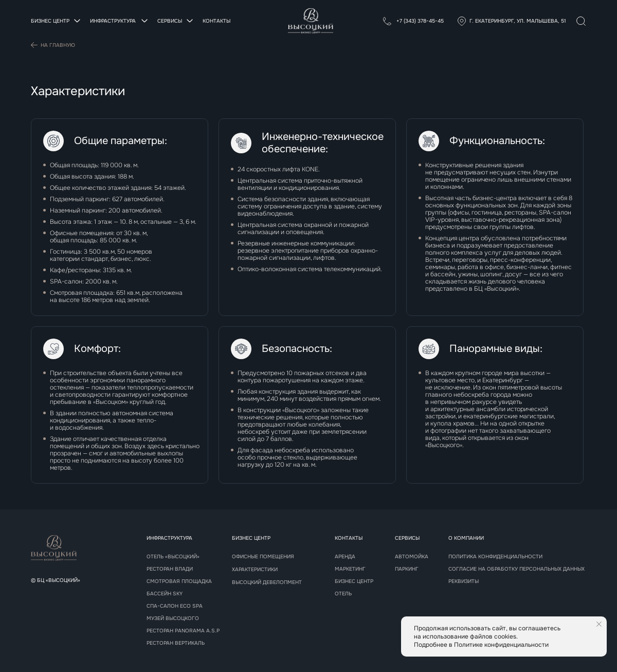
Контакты (216, 21)
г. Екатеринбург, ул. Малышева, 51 (518, 21)
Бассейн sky (165, 594)
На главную (58, 45)
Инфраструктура (169, 538)
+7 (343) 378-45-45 (419, 21)
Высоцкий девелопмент (267, 582)
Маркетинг (350, 569)
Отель (343, 594)
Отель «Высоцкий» (173, 557)
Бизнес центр (354, 581)
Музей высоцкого (173, 618)
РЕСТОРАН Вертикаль (176, 643)
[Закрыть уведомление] (599, 624)
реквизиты (464, 581)
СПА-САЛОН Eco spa (175, 606)
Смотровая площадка (179, 581)
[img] (581, 21)
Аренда (345, 557)
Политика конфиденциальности (495, 557)
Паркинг (407, 569)
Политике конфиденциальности (501, 645)
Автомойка (412, 557)
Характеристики (255, 570)
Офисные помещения (263, 557)
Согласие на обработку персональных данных (516, 569)
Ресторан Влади (170, 569)
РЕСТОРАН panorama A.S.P (183, 631)
